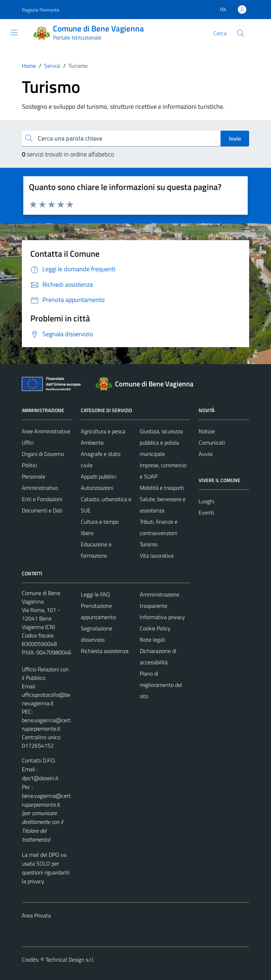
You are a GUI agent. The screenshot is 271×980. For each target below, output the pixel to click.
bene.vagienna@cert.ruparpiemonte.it (47, 724)
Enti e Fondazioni (42, 499)
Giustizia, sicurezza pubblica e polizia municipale (161, 443)
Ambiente (92, 443)
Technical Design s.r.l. (70, 960)
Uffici (28, 443)
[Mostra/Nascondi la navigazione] (14, 32)
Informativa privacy (162, 617)
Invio (235, 138)
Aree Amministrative (46, 431)
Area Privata (36, 915)
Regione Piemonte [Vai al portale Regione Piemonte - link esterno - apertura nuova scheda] (41, 10)
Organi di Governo (43, 454)
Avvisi (206, 454)
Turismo (149, 544)
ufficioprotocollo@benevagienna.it (46, 699)
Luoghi (206, 501)
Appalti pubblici (98, 476)
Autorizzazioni (97, 488)
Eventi (206, 512)
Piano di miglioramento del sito (161, 685)
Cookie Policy (155, 628)
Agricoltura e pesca (103, 431)
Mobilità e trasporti (162, 488)
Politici (29, 465)
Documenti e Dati (42, 510)
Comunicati (212, 443)
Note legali (152, 640)
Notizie (207, 431)
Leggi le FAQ (95, 594)
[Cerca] (241, 33)
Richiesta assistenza (105, 651)
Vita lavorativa (157, 556)
